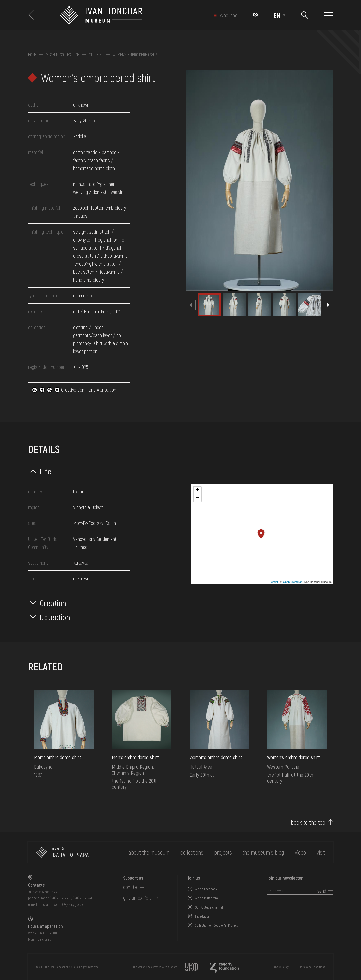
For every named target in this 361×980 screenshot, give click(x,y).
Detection (55, 617)
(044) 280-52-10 (83, 898)
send (322, 891)
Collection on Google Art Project (216, 925)
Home (32, 55)
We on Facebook (206, 889)
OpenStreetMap (293, 582)
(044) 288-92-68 (61, 898)
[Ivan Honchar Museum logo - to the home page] (127, 15)
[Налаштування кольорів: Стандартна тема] (255, 15)
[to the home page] (62, 852)
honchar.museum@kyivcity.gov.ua (61, 904)
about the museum (149, 852)
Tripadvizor (202, 916)
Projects (223, 852)
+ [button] (197, 490)
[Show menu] (328, 15)
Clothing (96, 55)
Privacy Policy (281, 967)
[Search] (304, 15)
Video (300, 852)
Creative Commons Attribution (74, 390)
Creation (53, 603)
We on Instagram (206, 898)
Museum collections (63, 55)
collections (192, 852)
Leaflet (274, 582)
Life (46, 471)
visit (321, 852)
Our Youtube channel (209, 907)
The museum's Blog (263, 852)
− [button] (197, 498)
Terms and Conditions (312, 967)
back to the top (308, 822)
